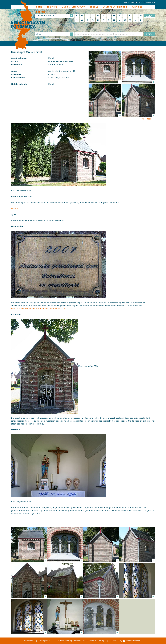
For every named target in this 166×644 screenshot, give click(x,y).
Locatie (15, 208)
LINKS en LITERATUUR (74, 7)
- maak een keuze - (46, 16)
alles (39, 34)
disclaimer (28, 641)
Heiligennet (45, 641)
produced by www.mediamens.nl (127, 641)
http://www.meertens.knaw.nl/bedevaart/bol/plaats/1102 (39, 309)
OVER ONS (137, 7)
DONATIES (42, 12)
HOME (39, 7)
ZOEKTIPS (52, 7)
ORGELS (94, 7)
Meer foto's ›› (148, 119)
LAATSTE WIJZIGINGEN (115, 7)
